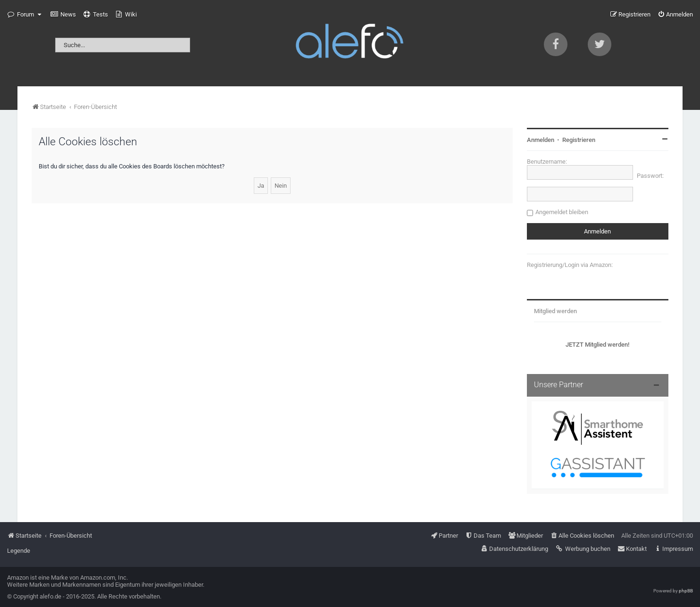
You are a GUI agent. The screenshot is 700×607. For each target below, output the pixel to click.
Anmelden (541, 140)
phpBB (686, 591)
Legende (19, 551)
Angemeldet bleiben (562, 212)
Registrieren (579, 140)
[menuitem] (63, 15)
